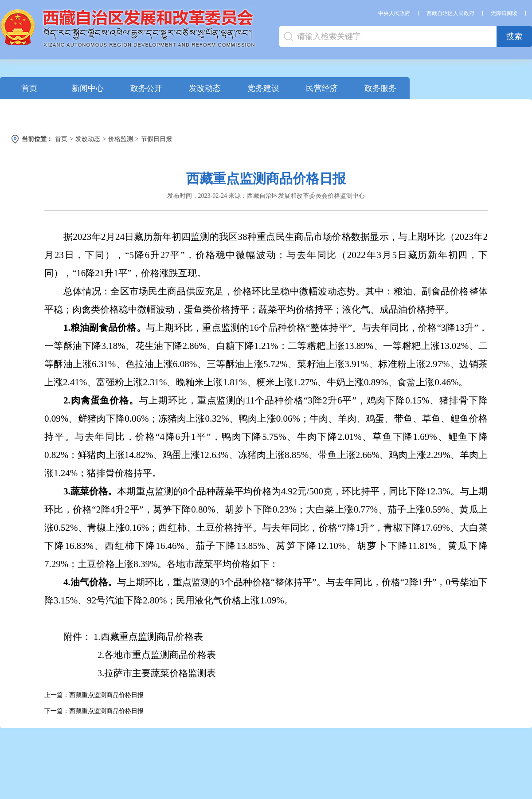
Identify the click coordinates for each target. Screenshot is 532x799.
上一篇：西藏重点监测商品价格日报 (94, 695)
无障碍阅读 (504, 13)
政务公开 (146, 88)
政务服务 (380, 88)
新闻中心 (88, 88)
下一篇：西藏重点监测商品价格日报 (94, 711)
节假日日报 (156, 139)
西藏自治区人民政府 (450, 13)
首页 (29, 88)
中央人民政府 (394, 13)
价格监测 (121, 139)
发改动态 (205, 88)
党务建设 (263, 88)
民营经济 (322, 88)
